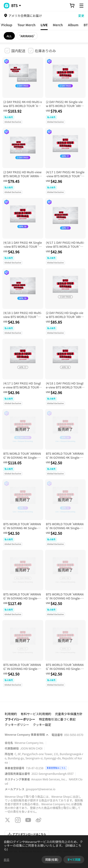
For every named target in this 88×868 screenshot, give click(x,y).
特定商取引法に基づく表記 (57, 719)
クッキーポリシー (17, 725)
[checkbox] (15, 51)
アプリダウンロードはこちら (27, 834)
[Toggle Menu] (81, 6)
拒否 (7, 859)
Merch (58, 25)
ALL (9, 36)
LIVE (44, 25)
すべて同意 (74, 859)
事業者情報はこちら (56, 768)
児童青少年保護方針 (69, 714)
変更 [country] (81, 16)
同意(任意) (52, 859)
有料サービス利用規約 (36, 714)
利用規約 (11, 714)
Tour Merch (26, 25)
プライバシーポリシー (20, 719)
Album (73, 25)
